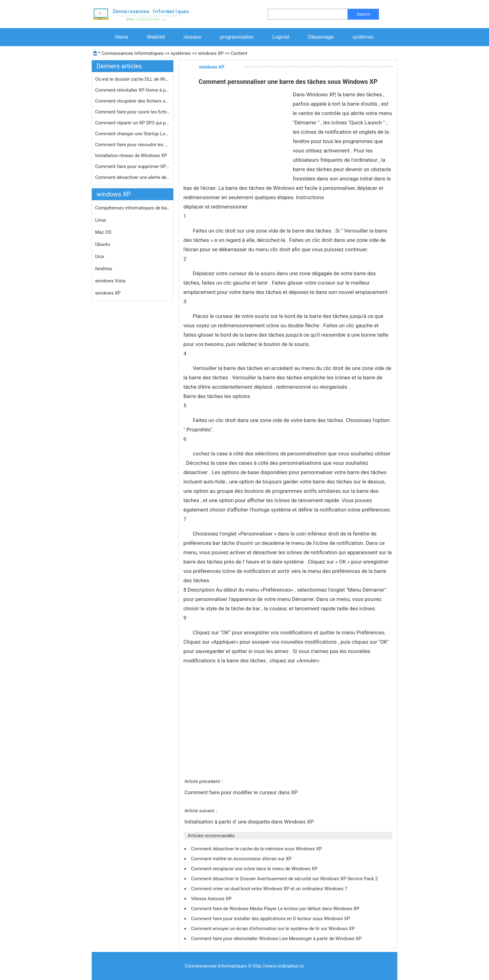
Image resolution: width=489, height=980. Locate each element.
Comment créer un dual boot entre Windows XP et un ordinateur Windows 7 (270, 889)
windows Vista (110, 281)
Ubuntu (103, 244)
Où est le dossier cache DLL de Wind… (133, 79)
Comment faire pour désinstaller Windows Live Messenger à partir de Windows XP (277, 939)
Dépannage (321, 37)
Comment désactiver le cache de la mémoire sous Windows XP (257, 849)
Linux (101, 220)
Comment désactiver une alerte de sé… (133, 177)
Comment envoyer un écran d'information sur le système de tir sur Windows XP (273, 929)
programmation (237, 37)
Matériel (156, 37)
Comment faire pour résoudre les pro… (133, 145)
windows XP (211, 53)
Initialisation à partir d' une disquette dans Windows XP (250, 822)
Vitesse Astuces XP (212, 899)
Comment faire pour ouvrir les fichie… (133, 112)
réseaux (193, 37)
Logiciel (281, 37)
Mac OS (103, 232)
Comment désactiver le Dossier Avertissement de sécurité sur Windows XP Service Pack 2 (285, 879)
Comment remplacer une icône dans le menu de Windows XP (255, 869)
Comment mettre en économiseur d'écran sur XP (242, 859)
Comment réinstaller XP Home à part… (133, 90)
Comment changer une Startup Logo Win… (133, 134)
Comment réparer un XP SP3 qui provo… (133, 123)
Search (363, 14)
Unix (100, 257)
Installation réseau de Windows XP (132, 156)
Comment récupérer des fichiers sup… (133, 101)
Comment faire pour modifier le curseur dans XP (242, 792)
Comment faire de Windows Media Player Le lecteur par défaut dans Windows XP (276, 909)
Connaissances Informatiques (132, 53)
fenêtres (104, 269)
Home (122, 37)
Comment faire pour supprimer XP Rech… (133, 166)
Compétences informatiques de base (133, 208)
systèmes (363, 37)
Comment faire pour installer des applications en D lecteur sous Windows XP (271, 919)
